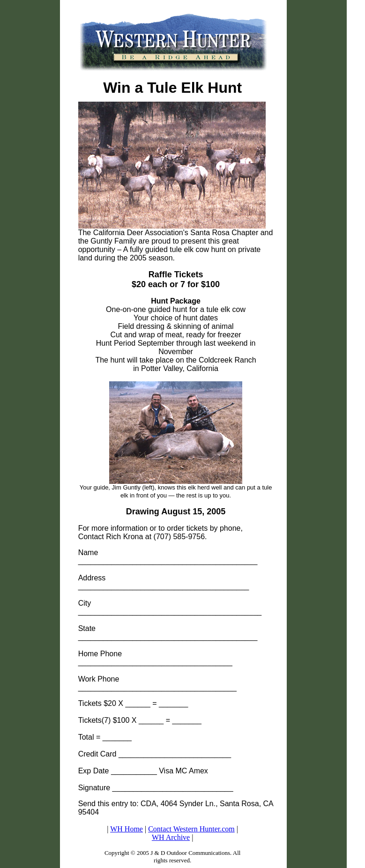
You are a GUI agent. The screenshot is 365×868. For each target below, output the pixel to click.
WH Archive (171, 837)
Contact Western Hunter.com (191, 829)
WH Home (127, 829)
